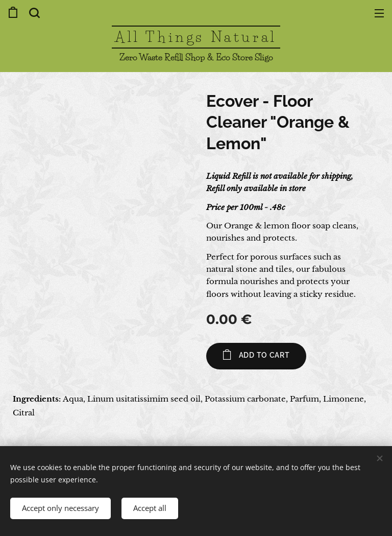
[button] (33, 13)
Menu (379, 13)
